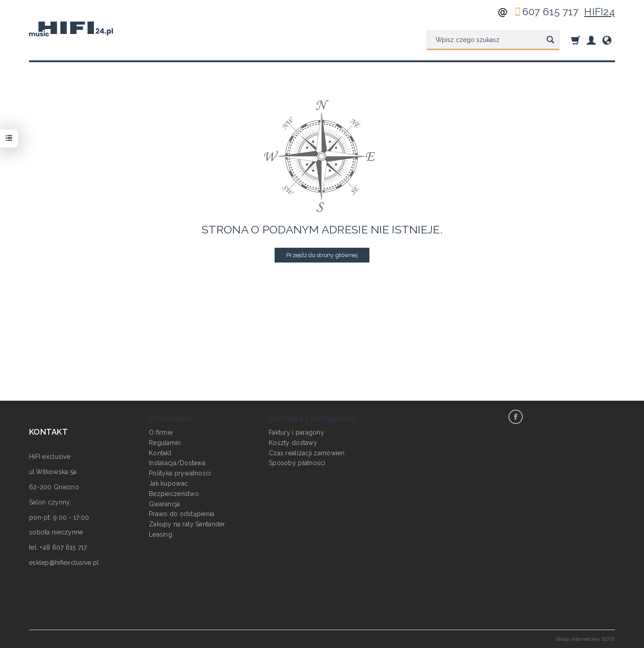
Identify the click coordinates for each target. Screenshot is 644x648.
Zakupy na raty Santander (187, 524)
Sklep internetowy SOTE (585, 639)
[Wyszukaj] (550, 40)
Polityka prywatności (180, 473)
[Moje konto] (591, 40)
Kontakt (160, 453)
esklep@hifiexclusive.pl (64, 563)
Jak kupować (168, 483)
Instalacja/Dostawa (177, 463)
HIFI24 (600, 12)
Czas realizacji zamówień (307, 453)
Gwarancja (165, 504)
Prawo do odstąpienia (182, 514)
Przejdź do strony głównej (322, 255)
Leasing (161, 534)
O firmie (161, 432)
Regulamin (165, 443)
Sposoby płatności (297, 463)
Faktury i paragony (297, 432)
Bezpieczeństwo (174, 494)
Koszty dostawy (293, 443)
